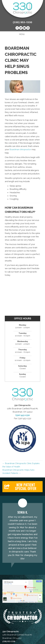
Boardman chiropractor (20, 149)
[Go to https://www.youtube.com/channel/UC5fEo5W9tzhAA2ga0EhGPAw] (24, 28)
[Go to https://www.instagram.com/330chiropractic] (28, 28)
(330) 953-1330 (22, 22)
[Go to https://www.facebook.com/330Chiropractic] (17, 28)
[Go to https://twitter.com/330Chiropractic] (21, 28)
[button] (22, 487)
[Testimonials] (22, 533)
